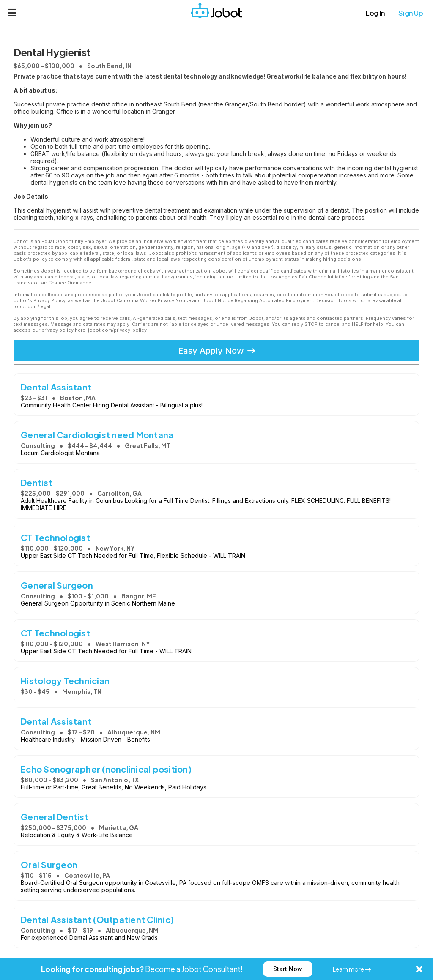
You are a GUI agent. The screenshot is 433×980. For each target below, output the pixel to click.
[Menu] (12, 13)
